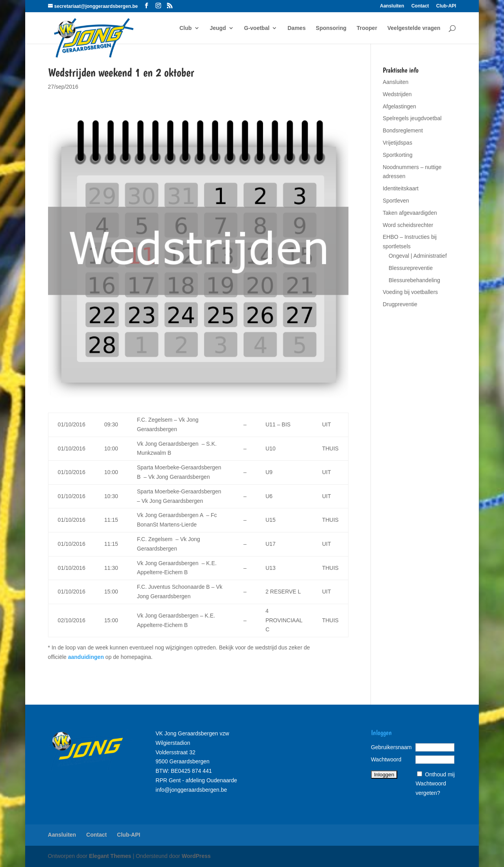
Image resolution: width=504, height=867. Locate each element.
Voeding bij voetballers (410, 292)
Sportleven (396, 201)
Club (186, 28)
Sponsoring (331, 28)
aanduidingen (86, 657)
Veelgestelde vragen (414, 28)
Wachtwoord (386, 759)
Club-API (446, 6)
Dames (296, 28)
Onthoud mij (440, 774)
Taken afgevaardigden (410, 213)
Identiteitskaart (401, 188)
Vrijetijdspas (397, 143)
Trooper (367, 28)
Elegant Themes (110, 856)
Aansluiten (392, 6)
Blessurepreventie (411, 268)
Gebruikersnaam (391, 747)
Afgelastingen (399, 106)
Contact (420, 6)
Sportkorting (397, 155)
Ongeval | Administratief (418, 256)
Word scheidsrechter (408, 225)
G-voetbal (257, 28)
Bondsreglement (403, 130)
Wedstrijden (397, 94)
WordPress (196, 856)
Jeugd (218, 28)
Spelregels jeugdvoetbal (412, 118)
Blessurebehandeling (414, 280)
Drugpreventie (400, 304)
